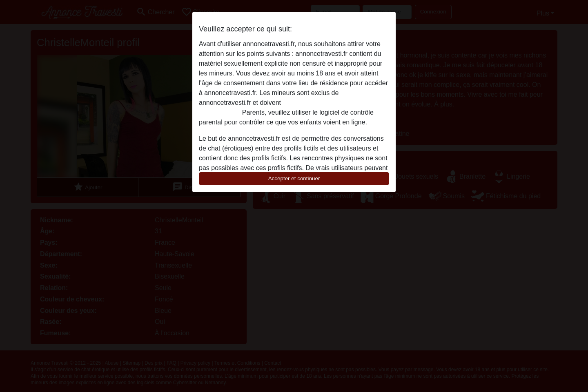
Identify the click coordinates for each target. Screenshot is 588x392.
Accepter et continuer (294, 178)
